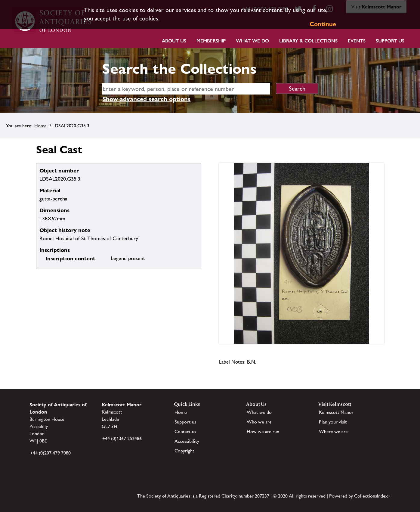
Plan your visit (333, 422)
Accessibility (187, 441)
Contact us (185, 431)
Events (357, 41)
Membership (211, 41)
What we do (252, 41)
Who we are (259, 422)
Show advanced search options (147, 99)
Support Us (390, 41)
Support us (185, 422)
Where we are (333, 431)
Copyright (184, 451)
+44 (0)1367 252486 (122, 438)
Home (40, 126)
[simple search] (186, 89)
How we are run (263, 431)
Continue (323, 24)
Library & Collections (308, 41)
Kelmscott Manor (336, 412)
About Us (174, 41)
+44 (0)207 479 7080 (50, 453)
